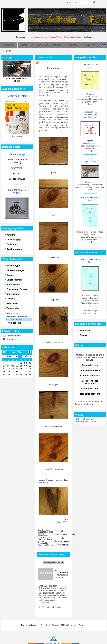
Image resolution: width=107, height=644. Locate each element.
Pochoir (17, 173)
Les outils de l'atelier (17, 316)
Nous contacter (14, 336)
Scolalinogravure (17, 179)
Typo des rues (14, 323)
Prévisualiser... (62, 542)
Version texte (13, 339)
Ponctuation (16, 320)
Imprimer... (63, 545)
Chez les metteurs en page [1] (17, 161)
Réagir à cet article (53, 563)
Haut (53, 640)
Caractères (13, 313)
